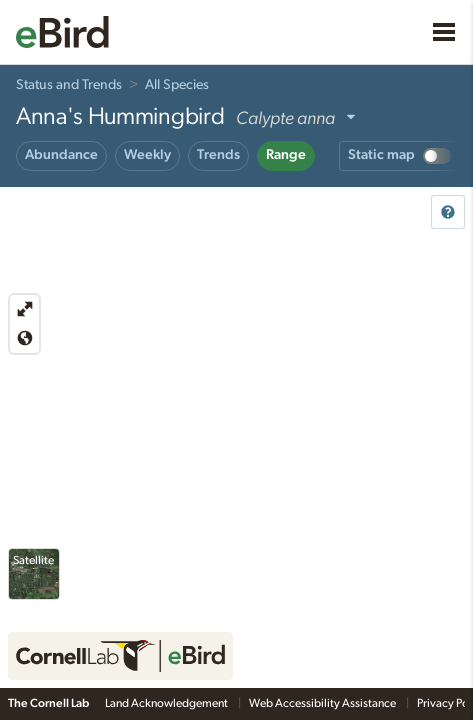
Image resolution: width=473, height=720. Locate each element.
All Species (177, 85)
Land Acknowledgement (167, 703)
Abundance (61, 155)
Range (286, 155)
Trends (218, 155)
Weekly (147, 155)
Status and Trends (69, 85)
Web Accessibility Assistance (323, 703)
